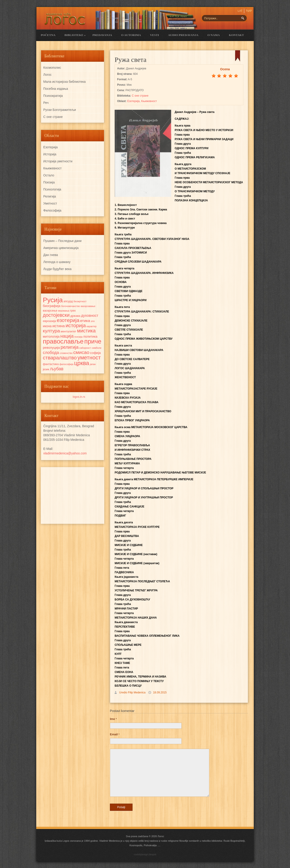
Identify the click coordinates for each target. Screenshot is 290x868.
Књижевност (149, 101)
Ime (113, 719)
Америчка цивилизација (61, 248)
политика (90, 336)
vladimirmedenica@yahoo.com (65, 453)
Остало (49, 175)
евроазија (49, 321)
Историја (50, 154)
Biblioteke (75, 35)
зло (93, 321)
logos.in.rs (79, 397)
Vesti (155, 35)
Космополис (52, 68)
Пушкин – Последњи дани (62, 241)
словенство (66, 353)
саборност (85, 348)
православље (63, 341)
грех (73, 311)
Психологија (52, 189)
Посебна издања (56, 89)
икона (47, 326)
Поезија (49, 182)
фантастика (51, 364)
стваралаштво (60, 358)
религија (69, 347)
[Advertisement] (72, 495)
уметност (89, 357)
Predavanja (102, 35)
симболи (97, 348)
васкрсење (50, 311)
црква (82, 363)
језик (46, 369)
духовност (90, 315)
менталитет (69, 331)
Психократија (53, 96)
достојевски (56, 315)
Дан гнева (51, 255)
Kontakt (236, 35)
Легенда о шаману (57, 262)
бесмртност (80, 301)
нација (67, 336)
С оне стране (140, 96)
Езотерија (134, 101)
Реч (46, 103)
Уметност (50, 203)
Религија (50, 196)
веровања (64, 311)
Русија (53, 300)
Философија (52, 210)
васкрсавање (88, 306)
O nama (214, 35)
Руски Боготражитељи (60, 110)
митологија (51, 336)
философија (66, 364)
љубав (57, 369)
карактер (92, 326)
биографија (52, 306)
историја (76, 325)
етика (85, 321)
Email (115, 734)
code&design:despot (145, 854)
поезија (79, 337)
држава (75, 316)
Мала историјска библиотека (64, 82)
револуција (51, 348)
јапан (93, 364)
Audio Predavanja (183, 35)
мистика (86, 331)
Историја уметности (58, 161)
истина (59, 326)
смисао (81, 352)
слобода (51, 352)
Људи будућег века (57, 269)
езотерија (68, 320)
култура (51, 331)
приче (93, 341)
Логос (47, 75)
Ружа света (130, 60)
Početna (48, 35)
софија (95, 353)
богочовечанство (71, 306)
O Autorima (131, 35)
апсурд (68, 301)
